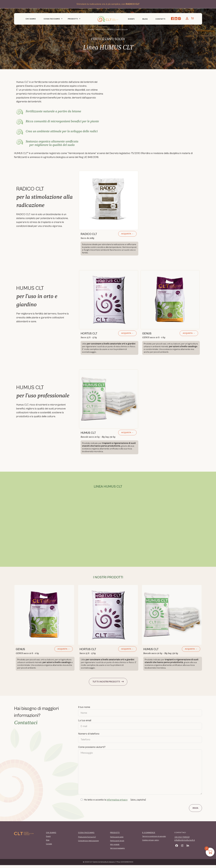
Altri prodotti (115, 847)
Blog (145, 19)
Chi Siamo (31, 19)
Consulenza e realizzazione (88, 844)
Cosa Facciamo (52, 19)
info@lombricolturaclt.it (185, 843)
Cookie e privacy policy (151, 843)
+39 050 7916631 (182, 840)
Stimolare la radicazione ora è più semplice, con (108, 4)
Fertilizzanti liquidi (117, 844)
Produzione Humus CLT (87, 840)
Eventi (131, 19)
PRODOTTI (115, 836)
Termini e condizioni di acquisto (154, 839)
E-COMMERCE (149, 836)
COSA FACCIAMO (86, 836)
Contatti (160, 19)
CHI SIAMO (51, 836)
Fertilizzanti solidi (117, 840)
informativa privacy (117, 802)
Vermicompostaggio (117, 851)
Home (91, 30)
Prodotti (73, 19)
